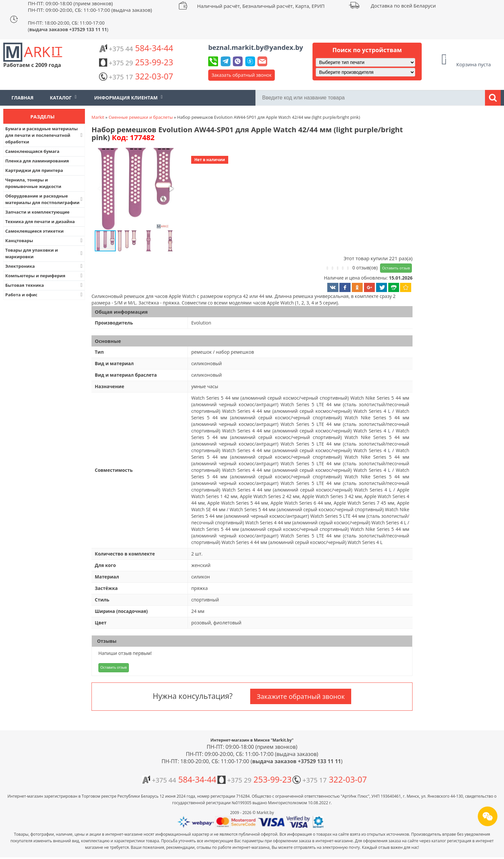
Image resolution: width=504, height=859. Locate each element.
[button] (135, 189)
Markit (98, 117)
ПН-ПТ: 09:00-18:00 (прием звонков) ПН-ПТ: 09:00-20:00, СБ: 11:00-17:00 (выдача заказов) (90, 7)
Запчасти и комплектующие (37, 212)
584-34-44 (136, 48)
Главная (22, 98)
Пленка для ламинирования (37, 161)
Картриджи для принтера (34, 170)
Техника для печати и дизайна (40, 221)
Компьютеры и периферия (45, 276)
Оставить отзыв (396, 268)
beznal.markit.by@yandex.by (256, 47)
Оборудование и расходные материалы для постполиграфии (45, 199)
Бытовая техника (45, 285)
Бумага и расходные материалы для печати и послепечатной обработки (45, 135)
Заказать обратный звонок (242, 75)
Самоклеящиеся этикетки (34, 231)
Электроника (45, 266)
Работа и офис (45, 295)
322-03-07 (136, 76)
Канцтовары (45, 241)
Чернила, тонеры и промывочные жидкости (33, 183)
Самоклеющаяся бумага (32, 151)
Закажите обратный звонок (301, 696)
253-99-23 (136, 62)
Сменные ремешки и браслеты (141, 117)
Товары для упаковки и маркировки (45, 253)
